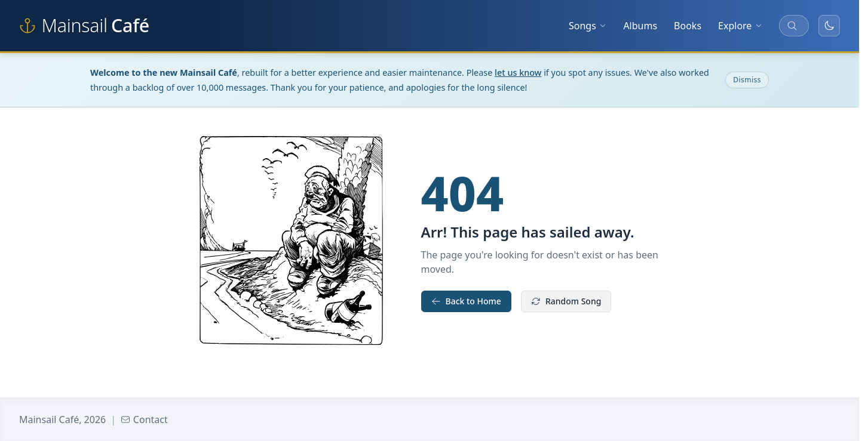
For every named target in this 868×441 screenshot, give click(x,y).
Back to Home (466, 301)
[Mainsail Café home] (84, 26)
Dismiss (747, 80)
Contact (144, 420)
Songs (588, 26)
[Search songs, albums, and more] (794, 26)
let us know (518, 73)
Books (688, 26)
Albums (640, 26)
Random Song (566, 301)
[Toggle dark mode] (829, 26)
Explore (740, 26)
